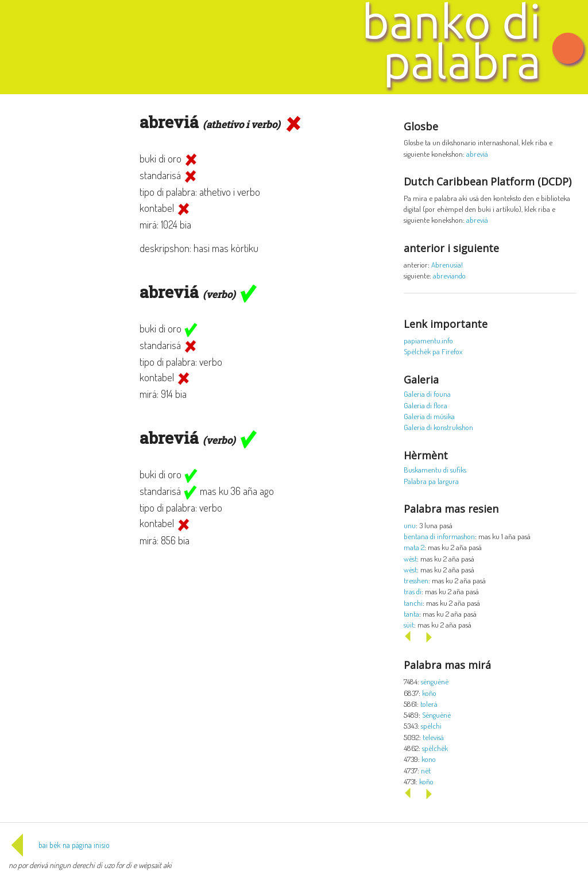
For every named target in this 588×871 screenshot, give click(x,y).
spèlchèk (435, 748)
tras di (413, 591)
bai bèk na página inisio (59, 845)
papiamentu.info (428, 340)
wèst (410, 558)
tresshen (416, 580)
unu (410, 525)
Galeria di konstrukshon (438, 427)
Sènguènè (436, 715)
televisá (433, 737)
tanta (411, 613)
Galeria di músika (429, 416)
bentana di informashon (439, 536)
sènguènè (435, 681)
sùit (409, 624)
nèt (426, 770)
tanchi (413, 603)
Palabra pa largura (431, 481)
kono (429, 759)
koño (429, 693)
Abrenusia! (447, 264)
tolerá (429, 704)
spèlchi (431, 725)
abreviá (477, 154)
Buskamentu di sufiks (435, 469)
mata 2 (414, 547)
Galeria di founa (427, 394)
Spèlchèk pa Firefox (433, 351)
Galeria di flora (425, 405)
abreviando (449, 275)
